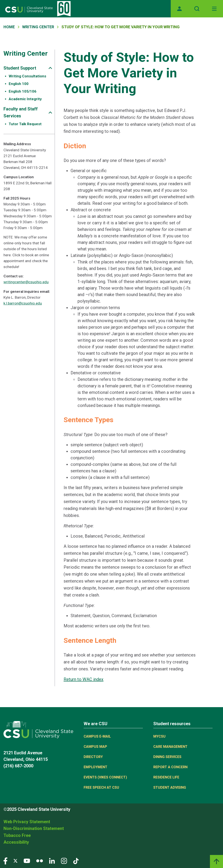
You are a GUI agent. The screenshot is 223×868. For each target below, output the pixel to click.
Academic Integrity (25, 99)
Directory (93, 757)
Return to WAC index (84, 679)
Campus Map (95, 747)
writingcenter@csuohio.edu (26, 282)
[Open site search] (197, 9)
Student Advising (170, 787)
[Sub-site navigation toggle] (50, 68)
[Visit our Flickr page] (40, 861)
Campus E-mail (97, 736)
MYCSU (159, 736)
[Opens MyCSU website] (179, 9)
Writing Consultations (27, 76)
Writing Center (38, 27)
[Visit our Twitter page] (15, 861)
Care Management (170, 747)
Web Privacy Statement (27, 822)
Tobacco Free (17, 835)
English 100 (19, 84)
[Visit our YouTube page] (27, 861)
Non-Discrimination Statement (34, 828)
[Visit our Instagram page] (64, 861)
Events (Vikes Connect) (105, 777)
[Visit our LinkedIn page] (52, 861)
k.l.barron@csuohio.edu (23, 303)
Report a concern (170, 767)
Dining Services (167, 757)
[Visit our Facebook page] (5, 861)
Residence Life (166, 777)
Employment (95, 767)
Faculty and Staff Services (21, 112)
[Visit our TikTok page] (76, 861)
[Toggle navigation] (214, 9)
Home (9, 27)
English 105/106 (23, 91)
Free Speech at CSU (101, 787)
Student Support (20, 68)
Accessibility (16, 842)
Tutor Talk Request (25, 124)
